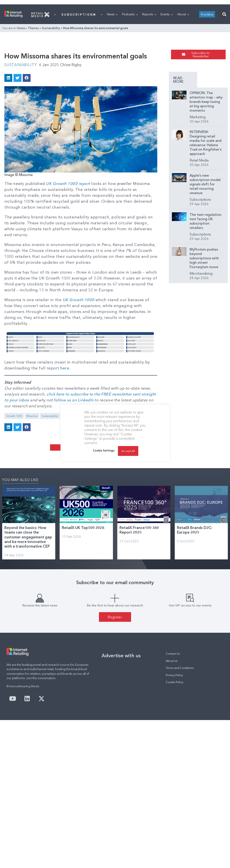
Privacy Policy (174, 769)
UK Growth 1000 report (68, 258)
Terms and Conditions (180, 762)
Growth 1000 (14, 491)
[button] (224, 69)
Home (21, 83)
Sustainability (51, 83)
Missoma (32, 491)
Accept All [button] (128, 451)
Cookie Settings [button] (104, 450)
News (112, 69)
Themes (34, 83)
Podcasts (130, 69)
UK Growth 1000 (79, 374)
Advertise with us (121, 750)
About (183, 69)
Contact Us (173, 748)
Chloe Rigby (72, 139)
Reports (149, 69)
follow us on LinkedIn (74, 475)
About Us (172, 755)
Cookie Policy (175, 776)
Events (167, 69)
